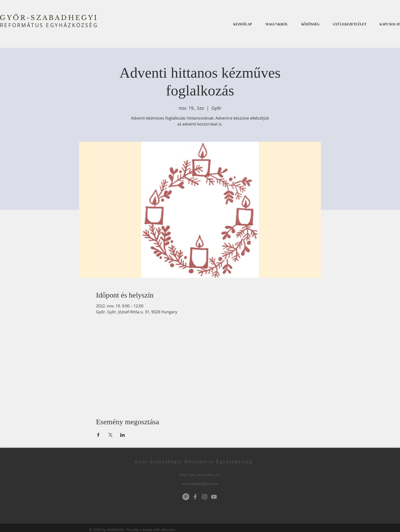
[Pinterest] (186, 497)
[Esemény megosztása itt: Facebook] (98, 435)
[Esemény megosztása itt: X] (110, 435)
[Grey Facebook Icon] (195, 497)
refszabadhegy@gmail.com (200, 484)
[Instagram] (205, 497)
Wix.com (168, 530)
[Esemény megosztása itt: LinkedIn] (123, 435)
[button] (277, 22)
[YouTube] (214, 497)
